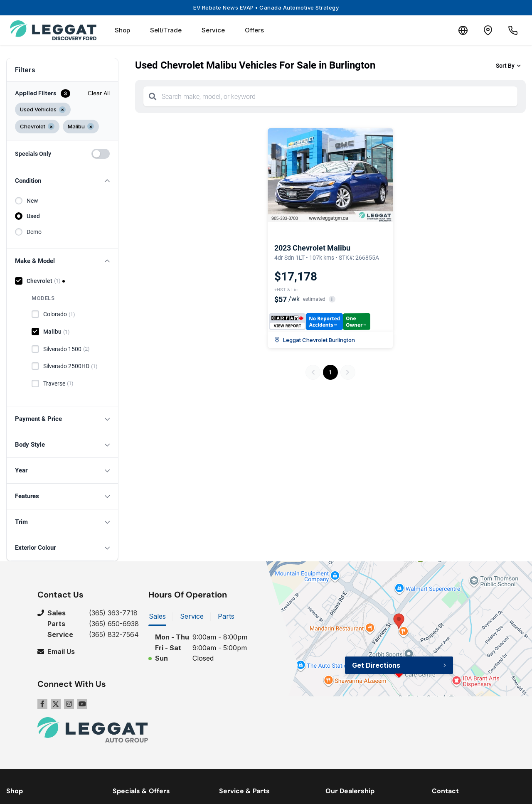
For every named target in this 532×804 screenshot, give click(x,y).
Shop (122, 30)
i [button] (332, 299)
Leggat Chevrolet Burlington (315, 340)
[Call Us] (513, 30)
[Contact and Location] (488, 30)
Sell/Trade (166, 30)
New (32, 201)
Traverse (58, 384)
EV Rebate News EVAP (266, 7)
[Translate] (463, 30)
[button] (62, 181)
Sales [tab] (157, 616)
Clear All (99, 93)
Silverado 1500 (66, 349)
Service (213, 30)
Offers (254, 30)
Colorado (59, 315)
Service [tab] (192, 616)
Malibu (57, 332)
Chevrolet (44, 281)
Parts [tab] (226, 616)
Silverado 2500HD (70, 366)
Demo (34, 232)
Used (33, 216)
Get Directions (376, 665)
